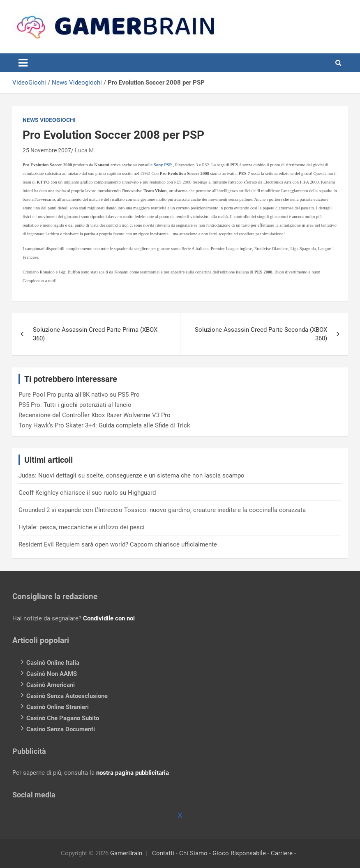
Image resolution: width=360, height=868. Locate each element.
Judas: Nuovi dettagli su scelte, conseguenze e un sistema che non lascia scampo (132, 475)
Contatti (163, 853)
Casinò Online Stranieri (58, 707)
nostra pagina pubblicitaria (133, 773)
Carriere (282, 853)
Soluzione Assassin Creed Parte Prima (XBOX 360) (95, 334)
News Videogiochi (77, 83)
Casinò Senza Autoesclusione (67, 696)
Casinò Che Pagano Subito (63, 718)
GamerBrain (126, 853)
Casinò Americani (51, 685)
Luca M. (85, 150)
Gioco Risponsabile (239, 853)
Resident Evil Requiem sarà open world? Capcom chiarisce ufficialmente (118, 544)
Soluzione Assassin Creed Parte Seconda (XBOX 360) (261, 334)
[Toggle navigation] (23, 63)
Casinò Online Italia (53, 663)
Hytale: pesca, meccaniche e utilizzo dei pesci (82, 527)
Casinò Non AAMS (52, 674)
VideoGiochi (29, 83)
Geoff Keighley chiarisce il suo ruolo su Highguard (87, 493)
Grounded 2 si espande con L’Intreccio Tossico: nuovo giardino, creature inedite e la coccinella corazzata (162, 510)
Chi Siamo (193, 853)
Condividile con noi (109, 618)
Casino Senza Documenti (61, 729)
